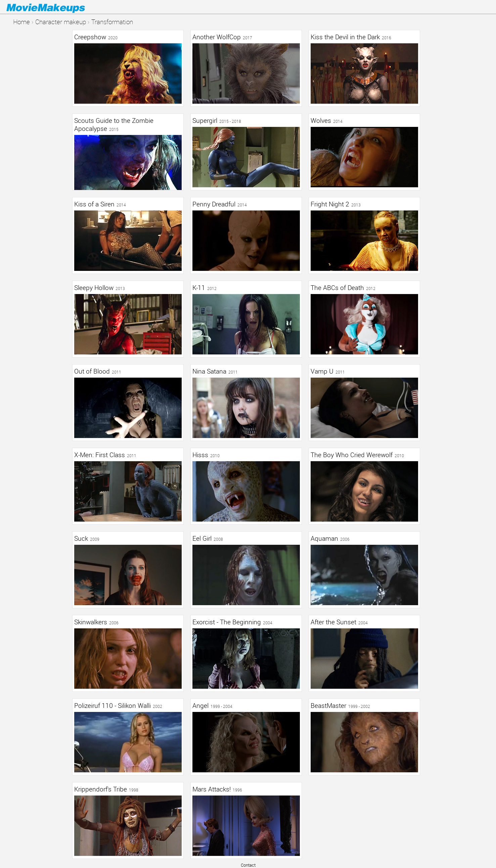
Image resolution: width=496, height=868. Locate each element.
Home (21, 22)
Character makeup (61, 22)
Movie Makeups (55, 7)
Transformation (112, 22)
